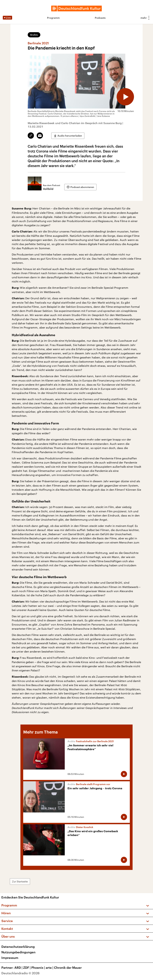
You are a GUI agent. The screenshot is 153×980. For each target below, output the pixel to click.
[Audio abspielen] (125, 97)
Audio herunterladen (70, 136)
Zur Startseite (20, 881)
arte (50, 968)
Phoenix (39, 968)
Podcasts (100, 18)
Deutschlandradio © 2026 (21, 973)
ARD (19, 968)
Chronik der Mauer (68, 968)
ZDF (27, 968)
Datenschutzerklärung (18, 947)
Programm (53, 18)
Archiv (34, 35)
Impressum (10, 958)
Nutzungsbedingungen (18, 952)
